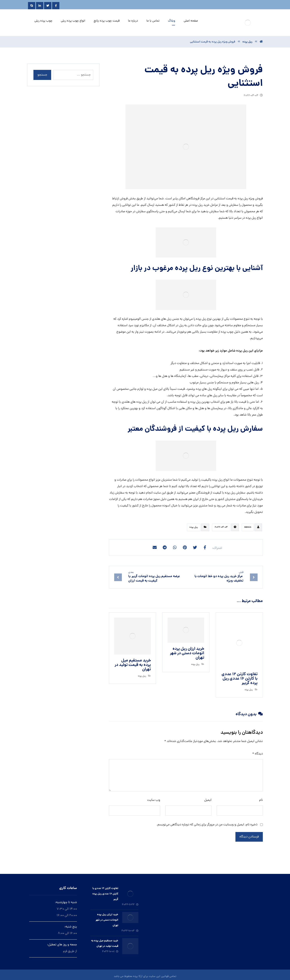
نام (261, 800)
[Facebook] (56, 6)
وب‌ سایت (154, 800)
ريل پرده (194, 527)
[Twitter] (48, 6)
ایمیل (208, 800)
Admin (248, 527)
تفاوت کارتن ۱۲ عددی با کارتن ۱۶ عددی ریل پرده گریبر (105, 894)
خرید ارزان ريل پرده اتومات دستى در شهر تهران (107, 920)
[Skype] (32, 6)
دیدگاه (258, 754)
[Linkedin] (40, 6)
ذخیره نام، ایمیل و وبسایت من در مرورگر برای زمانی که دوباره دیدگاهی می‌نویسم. (207, 825)
